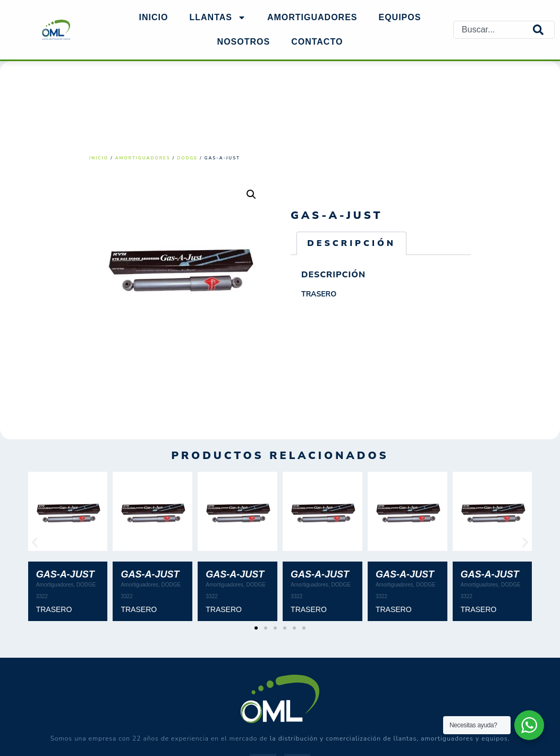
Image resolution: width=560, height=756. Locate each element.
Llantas (217, 18)
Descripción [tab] (351, 243)
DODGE (187, 158)
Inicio (154, 17)
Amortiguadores (143, 158)
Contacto (317, 42)
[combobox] (493, 30)
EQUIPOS (400, 17)
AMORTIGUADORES (312, 17)
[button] (251, 194)
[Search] (544, 30)
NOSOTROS (244, 42)
